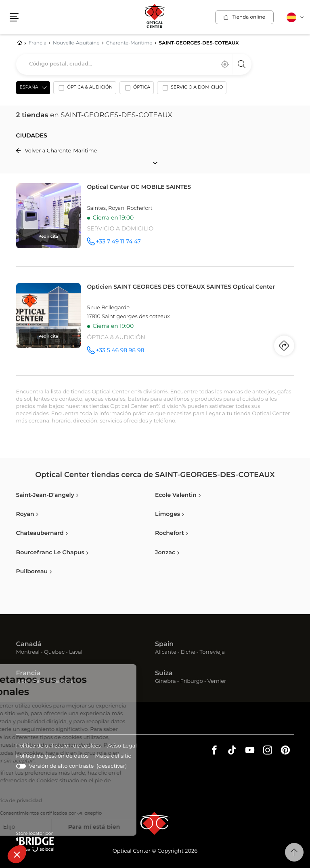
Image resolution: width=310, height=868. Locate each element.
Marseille (62, 681)
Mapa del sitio (113, 756)
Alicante (166, 652)
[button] (17, 854)
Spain (164, 644)
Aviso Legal (122, 747)
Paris (39, 681)
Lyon (22, 681)
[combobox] (134, 64)
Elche (188, 652)
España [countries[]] (29, 88)
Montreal (28, 652)
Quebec (54, 652)
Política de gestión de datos (52, 757)
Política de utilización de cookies (59, 747)
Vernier (217, 681)
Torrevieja (212, 652)
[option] (85, 89)
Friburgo (192, 681)
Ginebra (165, 681)
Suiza (164, 674)
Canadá (29, 644)
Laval (76, 652)
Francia (28, 674)
